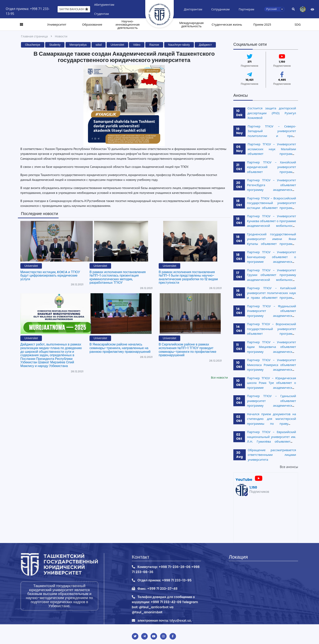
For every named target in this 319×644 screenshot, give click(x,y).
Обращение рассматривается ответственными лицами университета (272, 455)
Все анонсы (289, 467)
